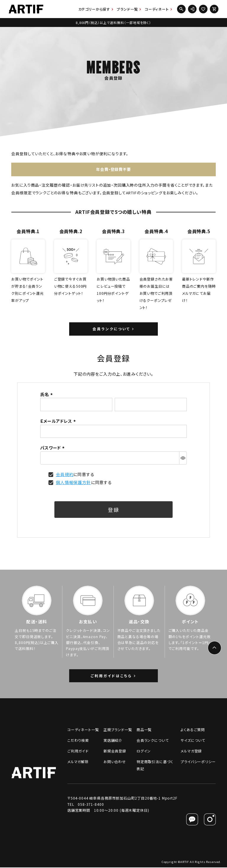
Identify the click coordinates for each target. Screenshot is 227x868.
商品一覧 (144, 730)
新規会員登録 (115, 751)
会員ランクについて (153, 741)
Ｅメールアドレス (59, 421)
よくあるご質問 (193, 730)
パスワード (53, 448)
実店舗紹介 (113, 741)
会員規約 (65, 475)
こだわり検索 (78, 741)
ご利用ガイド (78, 751)
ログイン (144, 751)
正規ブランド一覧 (118, 730)
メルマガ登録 (191, 751)
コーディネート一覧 (83, 730)
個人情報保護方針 (73, 483)
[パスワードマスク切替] (183, 458)
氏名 (47, 395)
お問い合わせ (115, 762)
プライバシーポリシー (198, 762)
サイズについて (193, 741)
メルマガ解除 (78, 762)
